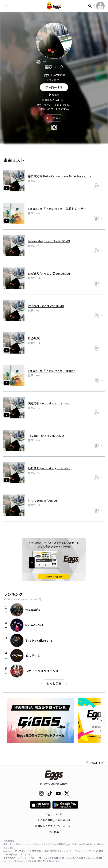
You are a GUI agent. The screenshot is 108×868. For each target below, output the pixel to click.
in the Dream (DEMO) (42, 500)
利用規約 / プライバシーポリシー (54, 826)
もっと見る (54, 118)
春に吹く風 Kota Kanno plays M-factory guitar (60, 176)
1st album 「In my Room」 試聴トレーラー (57, 209)
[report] (45, 61)
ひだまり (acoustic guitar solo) (50, 468)
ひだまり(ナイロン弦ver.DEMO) (49, 273)
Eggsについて (54, 814)
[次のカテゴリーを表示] (101, 720)
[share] (39, 61)
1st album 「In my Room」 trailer (51, 371)
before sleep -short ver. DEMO (49, 241)
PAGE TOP (95, 763)
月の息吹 (34, 338)
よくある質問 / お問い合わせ (54, 820)
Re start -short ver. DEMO (46, 306)
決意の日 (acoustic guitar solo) (50, 403)
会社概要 (54, 832)
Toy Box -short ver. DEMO (46, 436)
